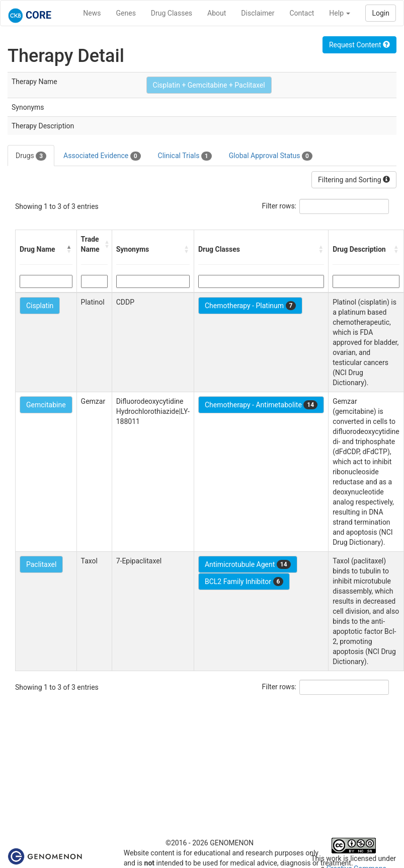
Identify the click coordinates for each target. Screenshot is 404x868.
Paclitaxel (41, 564)
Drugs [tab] (31, 156)
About (217, 13)
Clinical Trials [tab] (185, 156)
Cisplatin (40, 306)
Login (381, 13)
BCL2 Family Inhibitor (244, 582)
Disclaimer (258, 13)
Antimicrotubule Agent (248, 564)
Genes (126, 13)
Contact (302, 13)
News (92, 13)
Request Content (359, 45)
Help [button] (340, 13)
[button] (69, 249)
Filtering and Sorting (354, 180)
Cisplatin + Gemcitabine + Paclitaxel (209, 85)
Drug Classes (172, 13)
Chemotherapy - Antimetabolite (261, 405)
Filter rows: (279, 206)
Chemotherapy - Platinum (250, 306)
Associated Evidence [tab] (102, 156)
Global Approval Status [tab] (271, 156)
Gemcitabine (46, 405)
